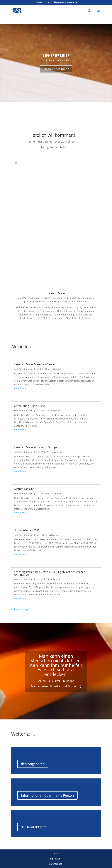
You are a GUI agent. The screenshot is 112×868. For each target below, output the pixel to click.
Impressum (56, 859)
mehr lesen (20, 388)
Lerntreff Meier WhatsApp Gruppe (36, 447)
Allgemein (56, 369)
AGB (56, 853)
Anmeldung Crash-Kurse (30, 406)
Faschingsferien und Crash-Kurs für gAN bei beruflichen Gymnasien (50, 573)
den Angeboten (33, 764)
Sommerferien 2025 (27, 530)
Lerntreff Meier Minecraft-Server (35, 364)
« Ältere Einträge (20, 609)
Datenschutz (56, 864)
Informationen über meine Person (47, 795)
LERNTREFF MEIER (56, 55)
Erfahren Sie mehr (56, 69)
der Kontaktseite (34, 827)
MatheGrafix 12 (24, 489)
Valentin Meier (26, 369)
